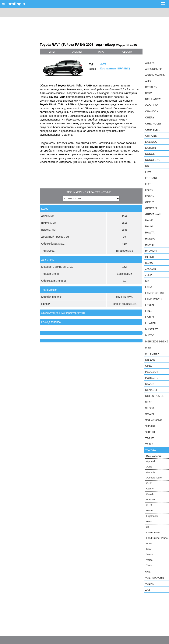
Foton (150, 196)
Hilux (149, 521)
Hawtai (150, 233)
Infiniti (150, 257)
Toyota (151, 450)
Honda (150, 239)
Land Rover (154, 299)
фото (101, 52)
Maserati (152, 329)
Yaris (149, 565)
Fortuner (151, 500)
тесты (51, 52)
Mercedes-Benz (157, 341)
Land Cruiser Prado (157, 538)
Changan (152, 111)
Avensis (151, 472)
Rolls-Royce (155, 396)
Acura (150, 63)
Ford (149, 190)
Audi (148, 81)
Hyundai (151, 251)
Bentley (151, 87)
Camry (150, 489)
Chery (150, 117)
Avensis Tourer (154, 478)
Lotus (150, 317)
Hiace (149, 511)
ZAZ (148, 590)
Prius (149, 543)
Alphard (151, 461)
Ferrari (151, 178)
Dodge (150, 154)
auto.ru (14, 4)
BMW (148, 93)
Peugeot (152, 372)
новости (126, 52)
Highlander (152, 516)
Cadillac (152, 105)
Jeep (148, 275)
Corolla (150, 494)
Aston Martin (155, 75)
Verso (149, 560)
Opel (149, 366)
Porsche (152, 378)
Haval (149, 226)
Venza (150, 554)
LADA (149, 287)
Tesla (149, 444)
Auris (149, 467)
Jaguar (151, 269)
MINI (148, 348)
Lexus (150, 305)
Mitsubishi (153, 354)
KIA (147, 281)
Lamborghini (154, 293)
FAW (148, 172)
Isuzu (149, 263)
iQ (148, 527)
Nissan (150, 360)
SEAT (149, 402)
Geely (150, 202)
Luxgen (151, 323)
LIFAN (149, 311)
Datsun (151, 148)
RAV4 (149, 549)
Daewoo (151, 142)
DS (147, 166)
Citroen (151, 136)
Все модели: (154, 456)
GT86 (149, 505)
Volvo (150, 584)
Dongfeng (153, 160)
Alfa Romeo (154, 69)
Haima (149, 220)
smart (150, 414)
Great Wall (153, 214)
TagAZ (150, 438)
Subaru (151, 426)
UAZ (148, 572)
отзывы (77, 52)
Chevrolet (153, 124)
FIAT (148, 184)
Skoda (150, 408)
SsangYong (154, 420)
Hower (150, 245)
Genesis (151, 208)
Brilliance (153, 99)
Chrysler (152, 130)
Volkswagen (155, 578)
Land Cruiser (153, 532)
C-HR (149, 483)
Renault (151, 390)
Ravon (150, 384)
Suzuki (150, 432)
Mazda (150, 335)
